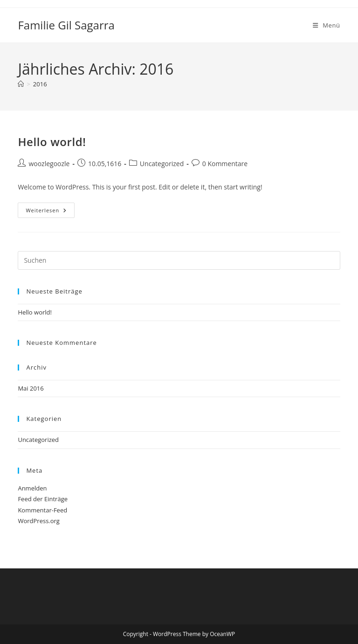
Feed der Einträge (43, 499)
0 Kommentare (225, 164)
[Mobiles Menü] (327, 25)
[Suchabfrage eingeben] (179, 260)
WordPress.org (39, 521)
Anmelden (32, 488)
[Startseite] (21, 84)
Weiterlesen (50, 212)
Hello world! (52, 142)
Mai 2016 (31, 388)
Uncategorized (162, 164)
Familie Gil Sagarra (66, 25)
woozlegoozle (49, 164)
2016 (40, 84)
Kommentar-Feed (42, 510)
